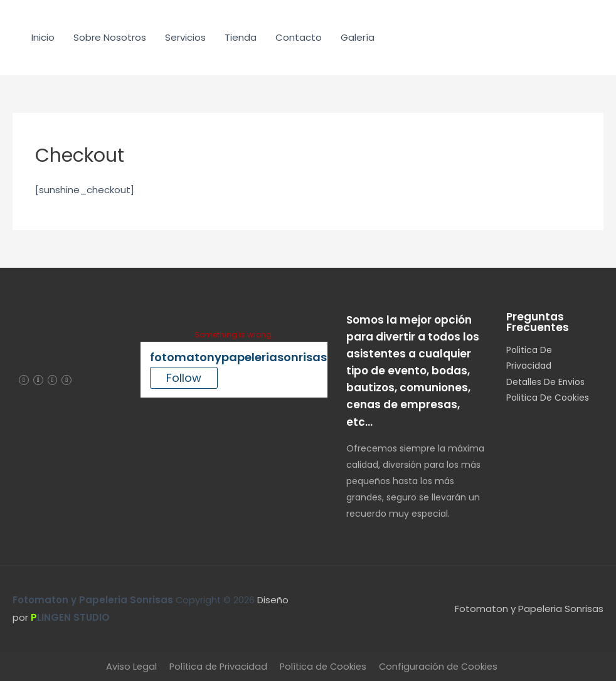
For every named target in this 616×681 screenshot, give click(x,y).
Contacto (299, 37)
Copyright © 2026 (135, 600)
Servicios (185, 37)
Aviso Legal (127, 666)
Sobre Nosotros (110, 37)
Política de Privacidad (216, 666)
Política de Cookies (323, 666)
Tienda (241, 37)
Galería (358, 37)
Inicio (43, 37)
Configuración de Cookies (441, 666)
